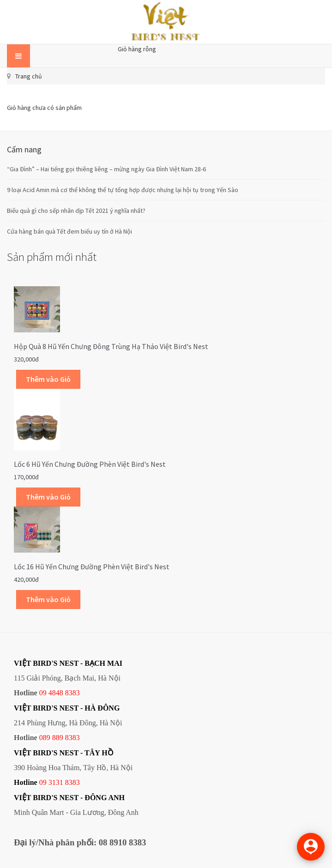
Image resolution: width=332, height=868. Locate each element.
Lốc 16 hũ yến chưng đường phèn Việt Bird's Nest (92, 567)
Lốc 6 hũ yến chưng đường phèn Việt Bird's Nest (90, 464)
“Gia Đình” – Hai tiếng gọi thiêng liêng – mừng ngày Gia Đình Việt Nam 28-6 (106, 169)
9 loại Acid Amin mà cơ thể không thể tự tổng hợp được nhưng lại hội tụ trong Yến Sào (123, 190)
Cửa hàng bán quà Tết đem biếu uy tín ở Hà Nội (69, 231)
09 (43, 782)
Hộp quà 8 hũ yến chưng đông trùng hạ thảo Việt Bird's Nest (111, 346)
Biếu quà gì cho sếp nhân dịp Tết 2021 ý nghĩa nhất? (76, 211)
